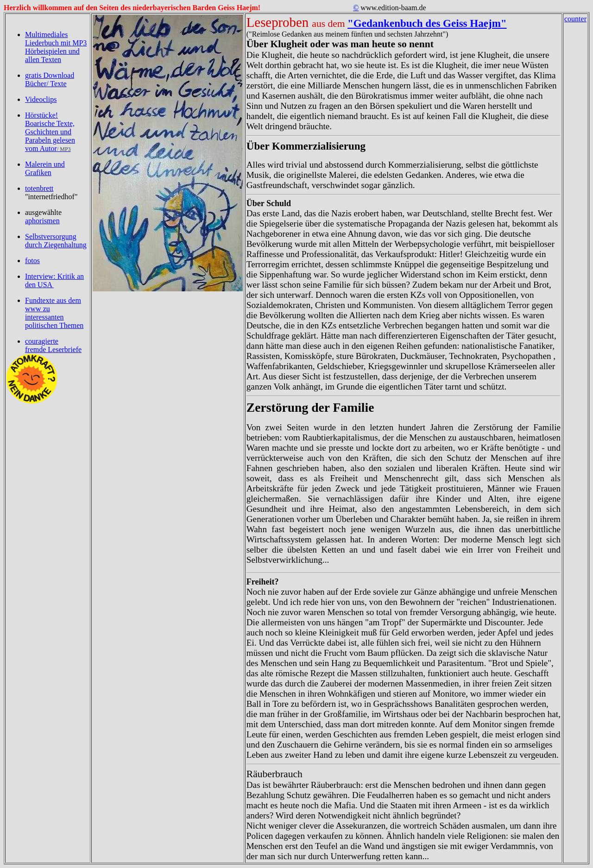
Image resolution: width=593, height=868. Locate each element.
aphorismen (42, 221)
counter (575, 19)
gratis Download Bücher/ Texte (50, 79)
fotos (32, 261)
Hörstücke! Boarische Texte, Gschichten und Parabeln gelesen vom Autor (50, 132)
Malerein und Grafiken (45, 168)
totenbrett (39, 188)
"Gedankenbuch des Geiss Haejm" (427, 23)
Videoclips (41, 99)
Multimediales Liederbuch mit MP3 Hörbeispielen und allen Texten (56, 47)
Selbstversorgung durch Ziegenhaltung (56, 241)
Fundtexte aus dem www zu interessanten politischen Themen (54, 313)
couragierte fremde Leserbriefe (53, 345)
